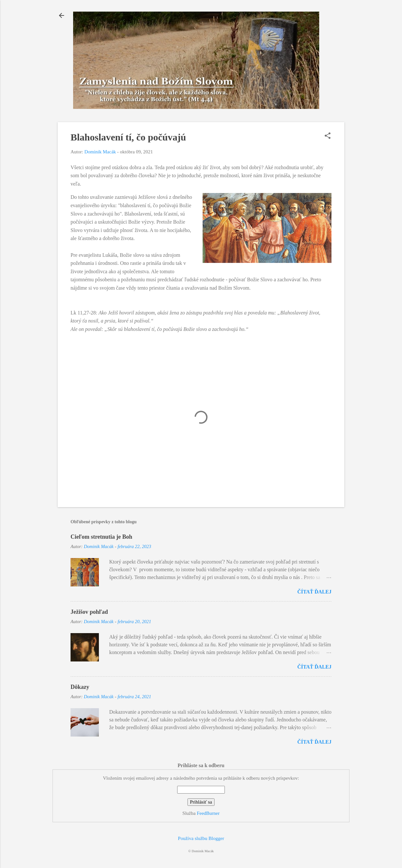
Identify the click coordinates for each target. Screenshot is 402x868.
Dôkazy (80, 687)
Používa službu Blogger (201, 838)
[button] (328, 136)
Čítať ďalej (314, 592)
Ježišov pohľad (89, 612)
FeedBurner (208, 813)
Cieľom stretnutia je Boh (101, 537)
